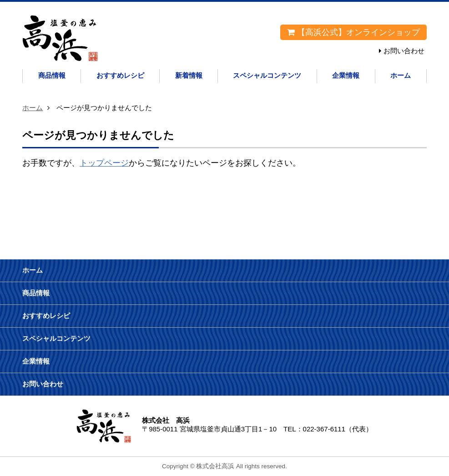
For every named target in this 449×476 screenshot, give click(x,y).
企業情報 (346, 75)
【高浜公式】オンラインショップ (353, 32)
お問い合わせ (404, 51)
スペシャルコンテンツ (267, 75)
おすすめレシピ (120, 75)
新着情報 (189, 75)
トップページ (104, 163)
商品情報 (52, 75)
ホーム (401, 75)
